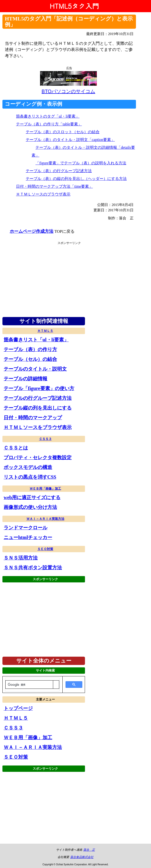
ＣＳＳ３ (45, 439)
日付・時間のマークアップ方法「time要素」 (54, 186)
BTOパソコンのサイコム (68, 91)
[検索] (29, 685)
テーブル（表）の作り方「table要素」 (49, 124)
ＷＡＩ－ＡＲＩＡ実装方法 (45, 519)
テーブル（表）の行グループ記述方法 (59, 171)
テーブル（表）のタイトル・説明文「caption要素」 (70, 140)
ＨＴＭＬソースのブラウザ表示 (43, 194)
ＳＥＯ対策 (45, 549)
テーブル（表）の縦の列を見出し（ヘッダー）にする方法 (76, 179)
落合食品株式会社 (82, 857)
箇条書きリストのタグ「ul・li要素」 (48, 116)
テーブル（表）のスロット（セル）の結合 (63, 132)
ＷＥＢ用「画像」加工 (45, 489)
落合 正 (89, 850)
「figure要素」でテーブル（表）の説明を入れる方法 (81, 163)
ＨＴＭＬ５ (45, 331)
